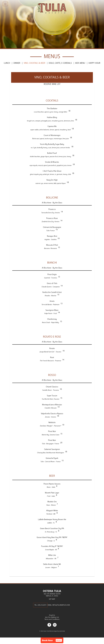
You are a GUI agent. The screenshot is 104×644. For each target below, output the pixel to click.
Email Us (52, 615)
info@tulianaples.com (61, 605)
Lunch (7, 63)
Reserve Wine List (52, 84)
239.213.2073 (42, 605)
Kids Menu (80, 63)
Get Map (52, 599)
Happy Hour (94, 63)
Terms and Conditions (52, 619)
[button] (52, 640)
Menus (52, 56)
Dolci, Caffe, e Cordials (60, 63)
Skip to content (8, 10)
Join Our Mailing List (52, 617)
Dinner (17, 63)
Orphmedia (62, 631)
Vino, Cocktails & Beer (34, 63)
